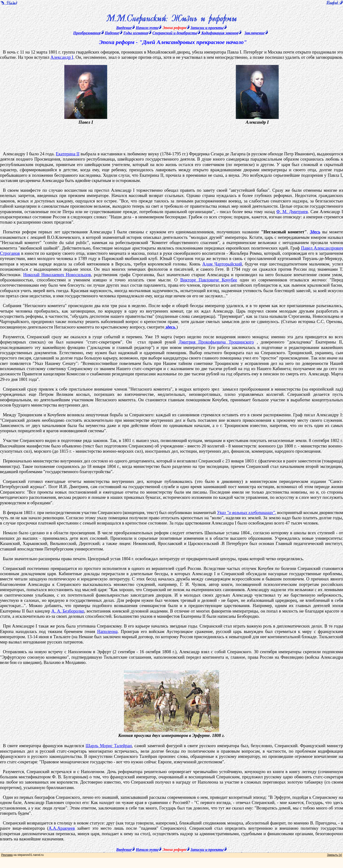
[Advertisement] (176, 136)
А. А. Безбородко (68, 611)
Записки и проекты (207, 28)
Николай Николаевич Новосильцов (57, 275)
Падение (112, 33)
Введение (124, 28)
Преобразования (87, 33)
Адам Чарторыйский (222, 264)
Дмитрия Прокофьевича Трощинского (216, 342)
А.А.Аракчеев (62, 828)
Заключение (255, 33)
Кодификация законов (219, 33)
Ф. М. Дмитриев (292, 212)
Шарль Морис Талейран (109, 746)
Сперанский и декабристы (175, 33)
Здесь (315, 232)
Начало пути (147, 28)
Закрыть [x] (334, 855)
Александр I (62, 57)
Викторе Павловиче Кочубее (209, 280)
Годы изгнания (136, 33)
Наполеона (107, 631)
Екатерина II (68, 154)
